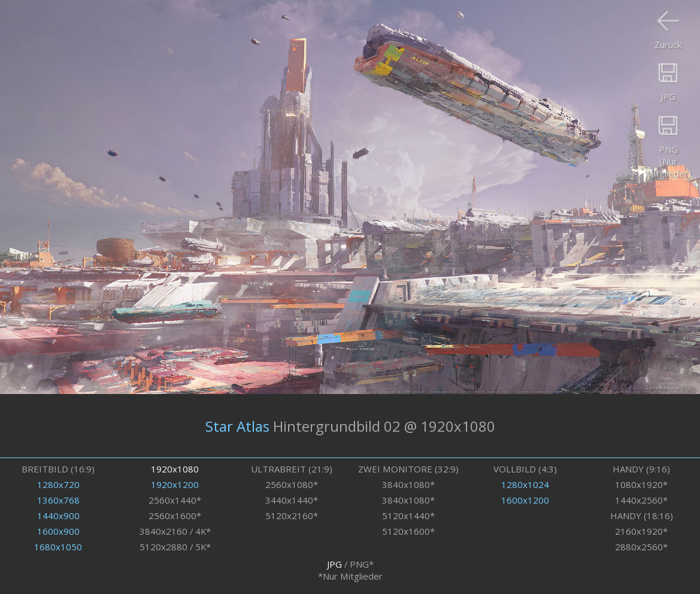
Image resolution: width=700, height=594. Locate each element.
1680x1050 (58, 547)
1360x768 (58, 500)
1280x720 (58, 484)
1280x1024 (525, 484)
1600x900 (58, 531)
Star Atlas (237, 425)
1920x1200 (175, 484)
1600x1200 (525, 500)
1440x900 (58, 516)
